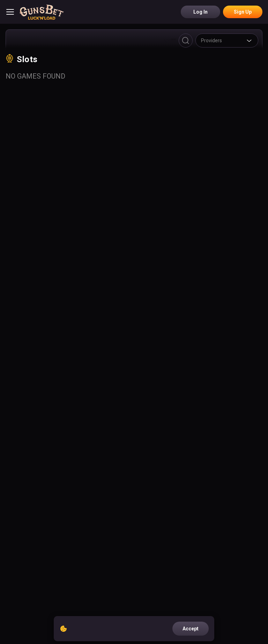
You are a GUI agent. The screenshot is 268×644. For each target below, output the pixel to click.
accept (191, 629)
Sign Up (243, 12)
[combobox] (227, 41)
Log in (200, 12)
